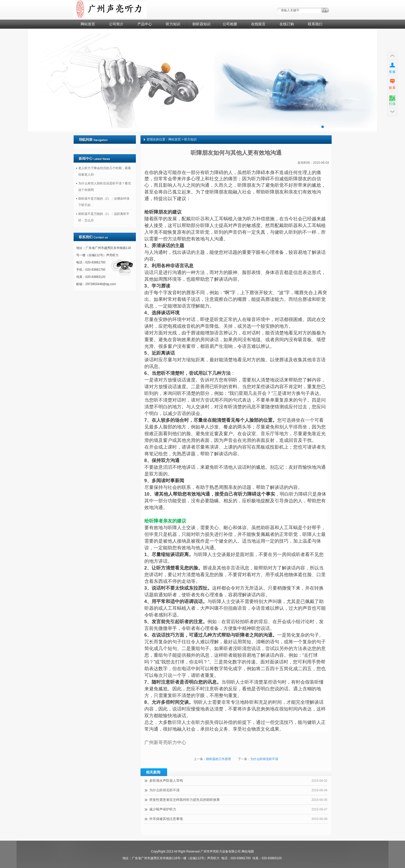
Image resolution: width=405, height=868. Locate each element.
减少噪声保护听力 (163, 809)
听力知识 (173, 24)
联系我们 (315, 24)
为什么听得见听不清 (264, 759)
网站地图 (248, 851)
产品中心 (145, 24)
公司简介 (116, 24)
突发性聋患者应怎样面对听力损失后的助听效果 (185, 800)
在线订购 (287, 24)
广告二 (202, 80)
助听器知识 (201, 24)
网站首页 (88, 24)
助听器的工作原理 (219, 759)
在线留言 (258, 24)
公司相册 (230, 24)
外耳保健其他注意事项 (166, 819)
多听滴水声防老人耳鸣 (166, 781)
